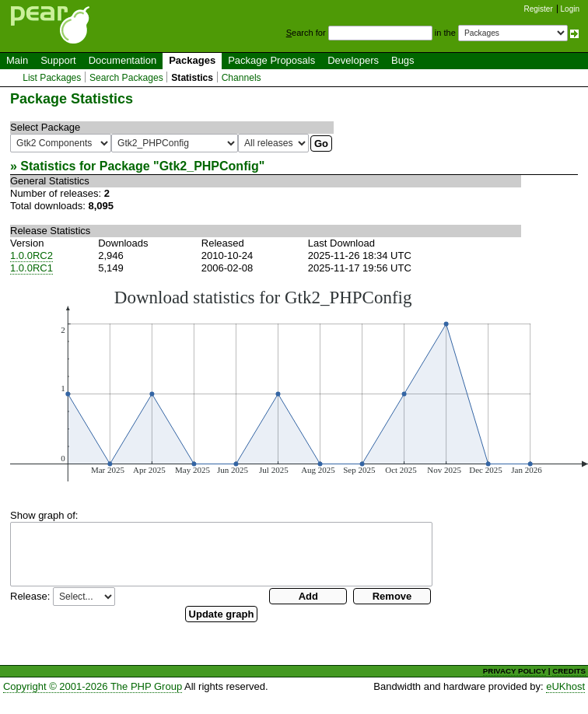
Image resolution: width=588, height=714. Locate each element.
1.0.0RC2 (31, 255)
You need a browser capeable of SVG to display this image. (299, 384)
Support (58, 60)
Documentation (122, 60)
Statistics (192, 78)
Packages (192, 60)
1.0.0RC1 (31, 268)
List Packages (52, 78)
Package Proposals (271, 60)
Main (17, 60)
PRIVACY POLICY (514, 671)
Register (539, 9)
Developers (353, 60)
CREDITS (569, 671)
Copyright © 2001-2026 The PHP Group (93, 686)
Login (570, 9)
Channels (241, 78)
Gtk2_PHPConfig (209, 166)
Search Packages (126, 78)
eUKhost (565, 686)
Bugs (403, 60)
